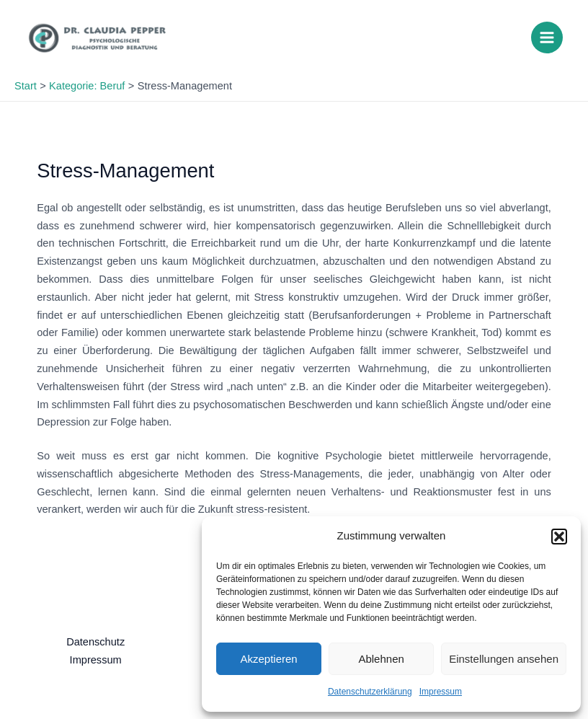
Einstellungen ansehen (504, 659)
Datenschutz (95, 642)
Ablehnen (381, 659)
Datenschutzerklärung (370, 692)
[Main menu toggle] (547, 38)
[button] (559, 537)
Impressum (441, 692)
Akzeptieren (268, 659)
